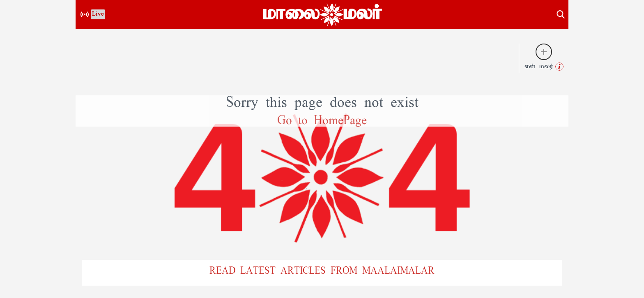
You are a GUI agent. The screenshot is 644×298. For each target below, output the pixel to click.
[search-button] (561, 13)
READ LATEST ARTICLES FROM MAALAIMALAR (322, 271)
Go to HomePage (322, 121)
